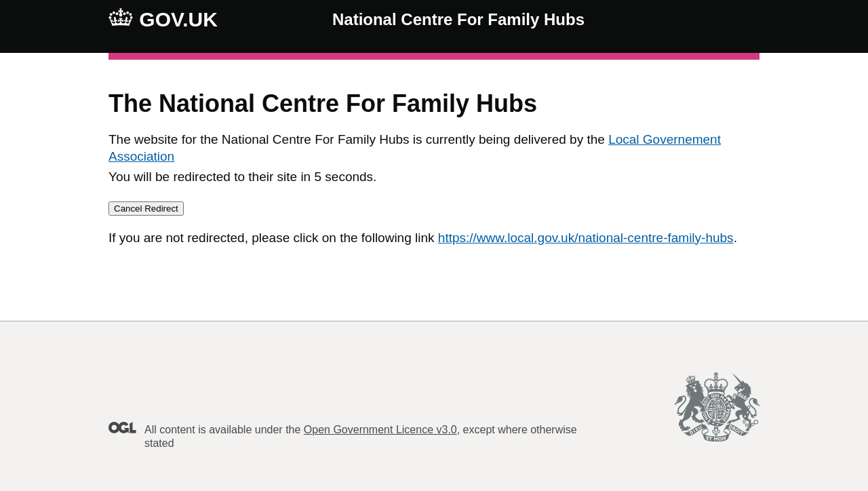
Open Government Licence (122, 428)
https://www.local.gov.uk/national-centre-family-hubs (586, 238)
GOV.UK (163, 19)
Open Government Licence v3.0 (380, 430)
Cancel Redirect (146, 209)
